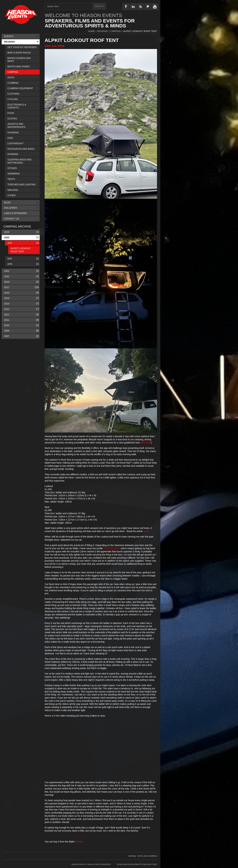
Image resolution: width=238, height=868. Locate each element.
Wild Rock (146, 443)
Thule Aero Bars (112, 548)
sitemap (132, 856)
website (79, 842)
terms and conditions (147, 856)
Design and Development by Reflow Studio (137, 864)
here (146, 531)
